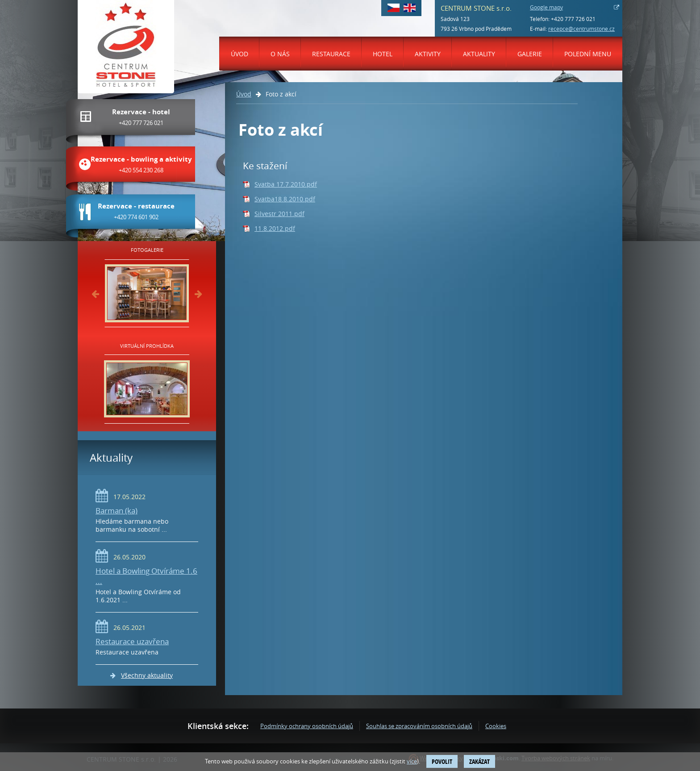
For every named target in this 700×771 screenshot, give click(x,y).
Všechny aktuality (147, 675)
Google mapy (546, 7)
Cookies (496, 726)
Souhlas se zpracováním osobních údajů (419, 726)
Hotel (383, 54)
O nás (280, 54)
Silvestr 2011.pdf (279, 214)
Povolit (442, 761)
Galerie (530, 54)
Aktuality (479, 54)
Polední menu (588, 54)
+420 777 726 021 (573, 19)
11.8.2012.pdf (275, 228)
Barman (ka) (117, 511)
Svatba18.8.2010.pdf (285, 199)
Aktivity (428, 54)
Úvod (240, 54)
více (412, 761)
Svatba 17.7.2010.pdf (286, 184)
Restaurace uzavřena (132, 641)
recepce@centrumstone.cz (581, 29)
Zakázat (479, 761)
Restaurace (331, 54)
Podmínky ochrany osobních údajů (307, 726)
